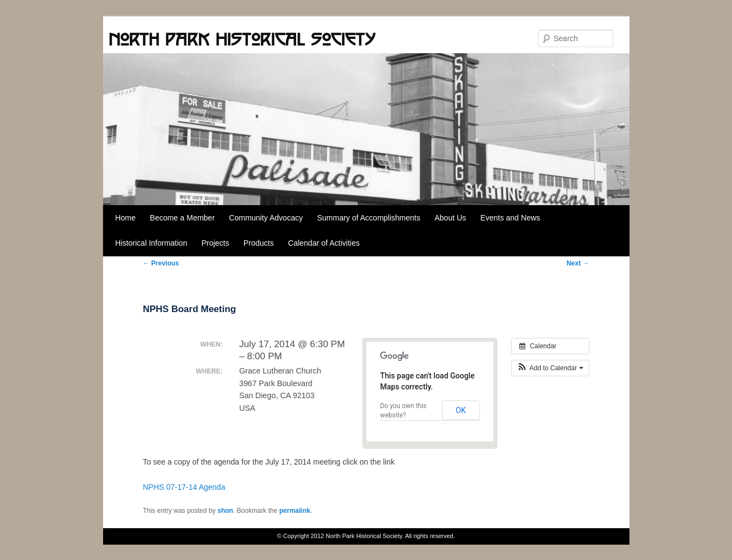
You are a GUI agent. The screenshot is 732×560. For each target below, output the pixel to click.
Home (125, 218)
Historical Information (151, 243)
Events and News (510, 218)
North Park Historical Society (242, 39)
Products (259, 243)
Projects (215, 243)
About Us (450, 218)
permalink (295, 511)
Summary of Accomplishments (368, 218)
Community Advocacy (266, 218)
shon (226, 511)
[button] (550, 368)
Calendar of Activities (324, 243)
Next (578, 263)
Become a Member (182, 218)
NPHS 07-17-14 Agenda (184, 487)
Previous (161, 263)
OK (461, 410)
